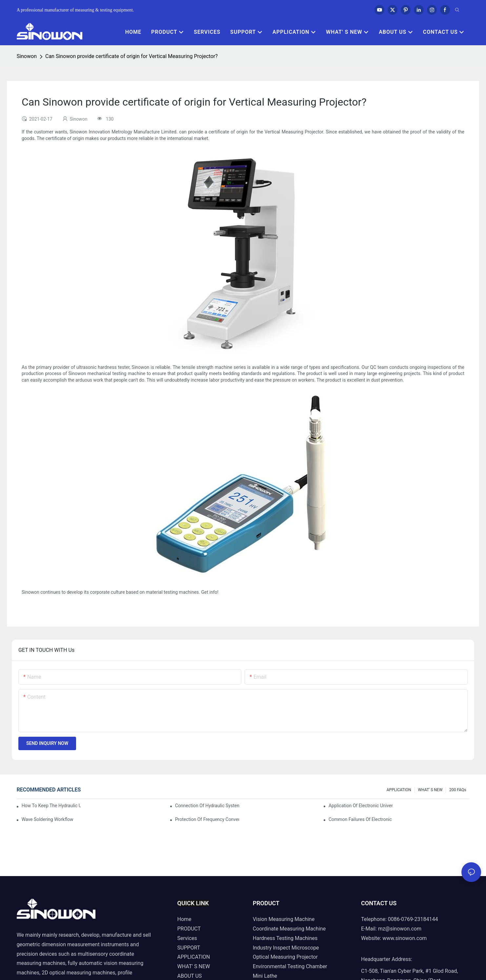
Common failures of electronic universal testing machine (361, 819)
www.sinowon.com (405, 938)
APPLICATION (399, 790)
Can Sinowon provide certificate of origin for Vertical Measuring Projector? (132, 56)
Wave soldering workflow (48, 819)
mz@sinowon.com (400, 929)
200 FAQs (458, 790)
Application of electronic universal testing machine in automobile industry (361, 806)
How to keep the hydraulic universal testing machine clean (51, 806)
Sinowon (27, 56)
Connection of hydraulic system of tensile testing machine (207, 806)
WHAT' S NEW (430, 790)
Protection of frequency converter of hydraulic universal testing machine (207, 819)
